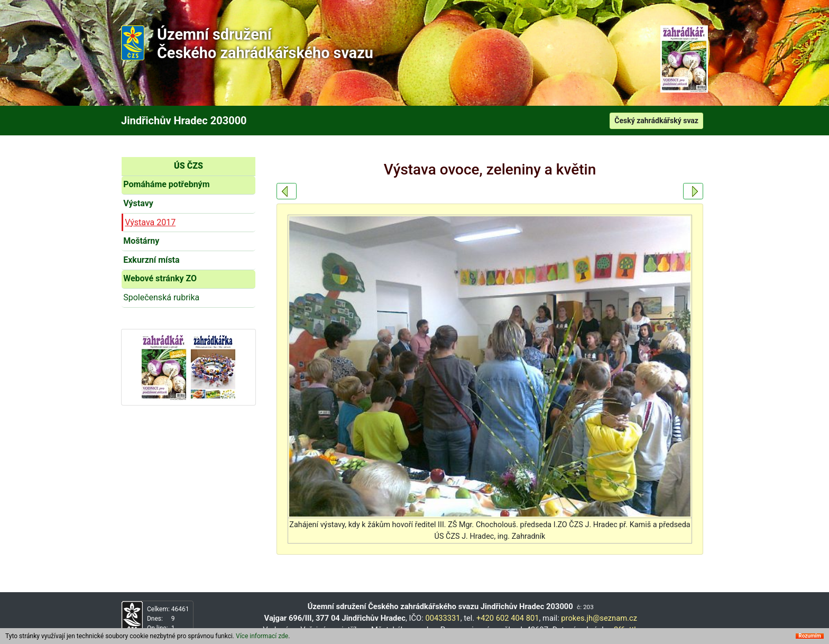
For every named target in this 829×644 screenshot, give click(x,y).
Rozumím (810, 637)
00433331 (443, 618)
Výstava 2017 (150, 222)
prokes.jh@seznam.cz (599, 618)
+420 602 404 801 (508, 618)
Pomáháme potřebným (166, 184)
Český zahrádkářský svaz (656, 121)
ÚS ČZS (188, 166)
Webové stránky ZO (160, 278)
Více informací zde (262, 637)
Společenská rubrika (161, 297)
